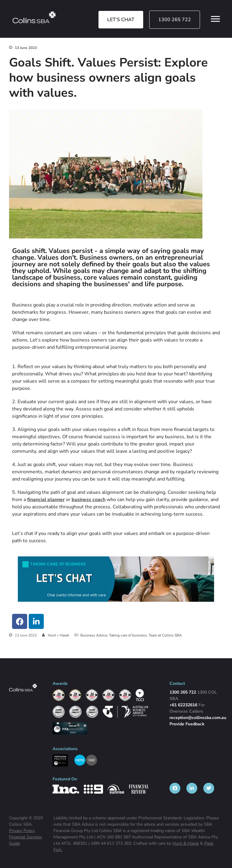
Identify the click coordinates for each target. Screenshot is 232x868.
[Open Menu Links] (215, 19)
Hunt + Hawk (58, 635)
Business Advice (94, 635)
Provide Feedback (187, 724)
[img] (34, 17)
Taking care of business (128, 635)
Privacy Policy (22, 831)
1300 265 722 (175, 20)
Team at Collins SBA (165, 635)
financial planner (46, 500)
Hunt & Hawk (186, 843)
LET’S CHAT (121, 20)
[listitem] (175, 788)
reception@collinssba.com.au (198, 718)
